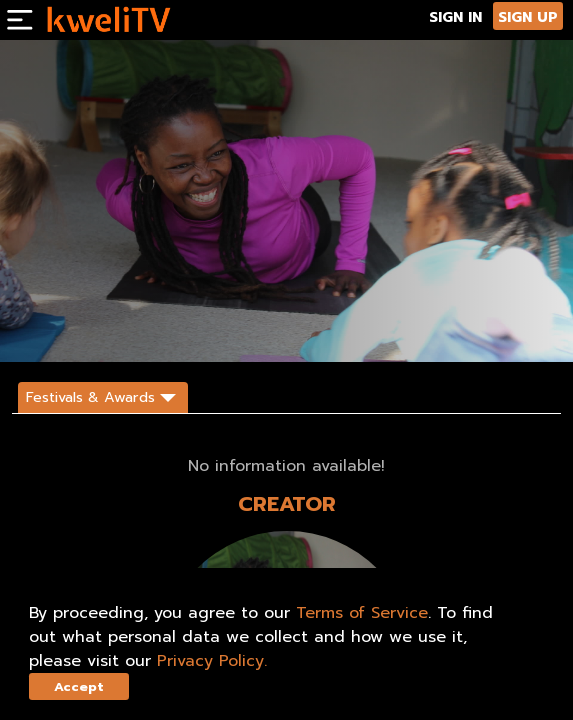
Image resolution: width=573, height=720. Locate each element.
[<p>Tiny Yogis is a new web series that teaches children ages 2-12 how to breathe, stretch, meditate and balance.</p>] (207, 272)
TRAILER (150, 329)
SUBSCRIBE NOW (61, 329)
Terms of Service (362, 613)
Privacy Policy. (212, 661)
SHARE (210, 329)
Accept (79, 686)
